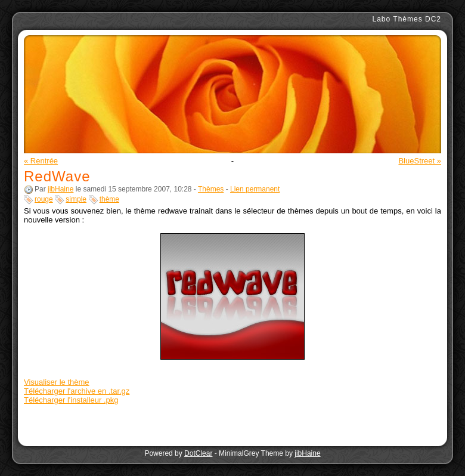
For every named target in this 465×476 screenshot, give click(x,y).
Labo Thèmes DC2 (407, 19)
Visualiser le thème (57, 382)
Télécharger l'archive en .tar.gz (77, 391)
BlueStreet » (420, 161)
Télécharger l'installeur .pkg (71, 400)
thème (109, 199)
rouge (44, 199)
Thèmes (211, 189)
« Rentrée (41, 161)
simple (76, 199)
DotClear (198, 453)
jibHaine (61, 189)
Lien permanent (255, 189)
